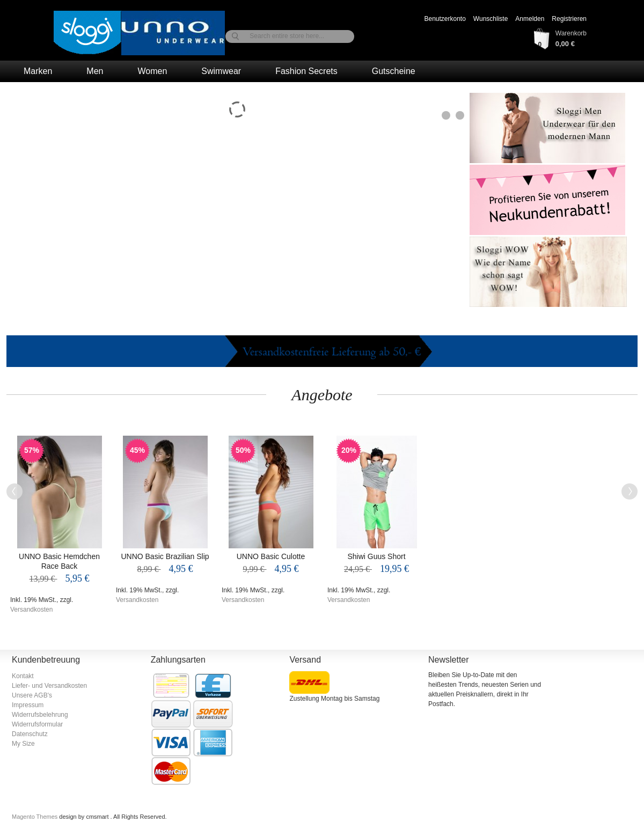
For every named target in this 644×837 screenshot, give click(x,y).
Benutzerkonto (445, 19)
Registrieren (569, 19)
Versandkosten (31, 610)
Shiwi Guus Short (376, 556)
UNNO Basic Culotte (271, 556)
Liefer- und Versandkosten (49, 686)
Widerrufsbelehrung (40, 715)
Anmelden (530, 19)
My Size (23, 744)
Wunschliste (491, 19)
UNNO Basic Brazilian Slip (165, 556)
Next (630, 491)
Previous (14, 491)
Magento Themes (35, 817)
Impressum (28, 705)
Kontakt (23, 676)
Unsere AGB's (32, 695)
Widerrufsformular (37, 724)
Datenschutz (30, 734)
